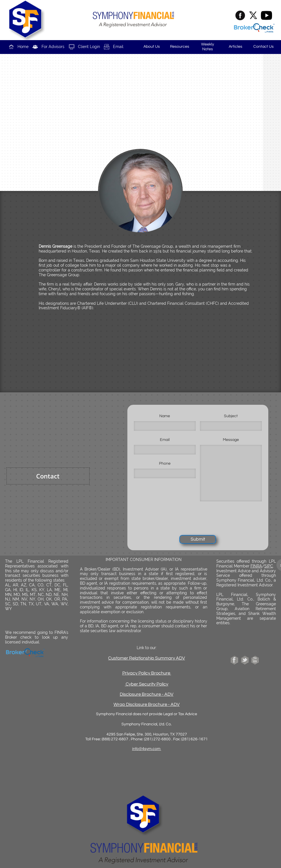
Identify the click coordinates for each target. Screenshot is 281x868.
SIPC (269, 566)
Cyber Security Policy (147, 684)
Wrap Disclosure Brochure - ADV (147, 704)
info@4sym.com (147, 749)
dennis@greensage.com (147, 144)
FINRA (256, 566)
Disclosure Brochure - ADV (147, 694)
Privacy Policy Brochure (147, 673)
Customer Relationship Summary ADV (147, 658)
